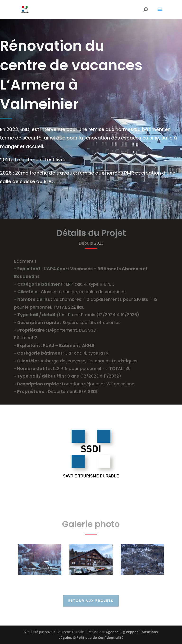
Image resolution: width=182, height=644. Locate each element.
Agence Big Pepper (122, 632)
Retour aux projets (91, 601)
